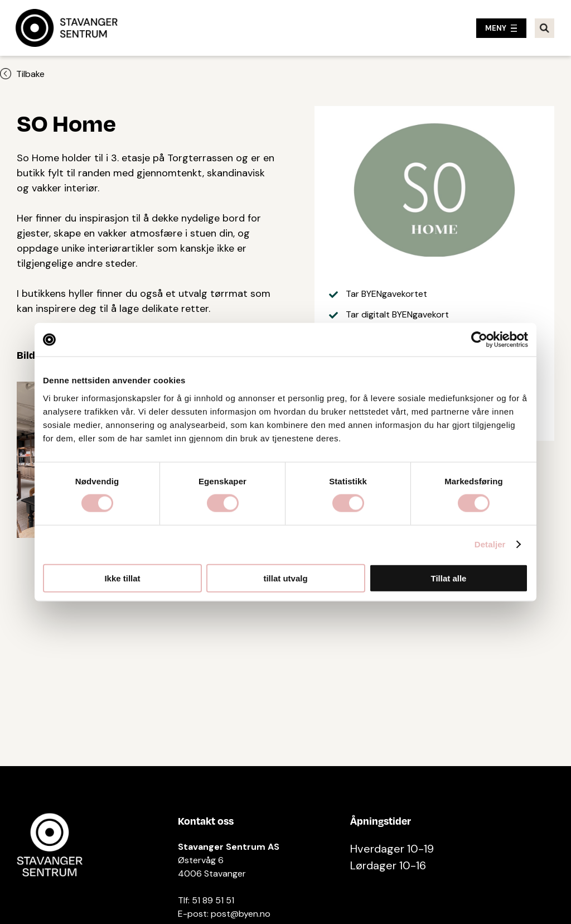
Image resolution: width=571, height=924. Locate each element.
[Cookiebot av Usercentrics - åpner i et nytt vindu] (479, 340)
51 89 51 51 (213, 900)
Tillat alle (449, 578)
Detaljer (490, 544)
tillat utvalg (285, 578)
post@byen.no (241, 914)
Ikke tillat (122, 578)
